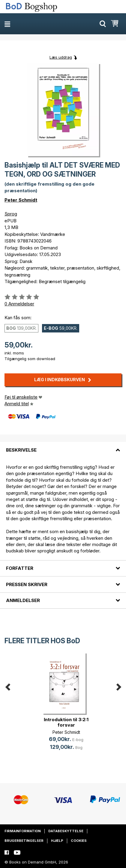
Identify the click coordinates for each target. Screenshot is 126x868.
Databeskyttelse (66, 831)
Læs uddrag (61, 57)
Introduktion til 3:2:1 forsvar (66, 722)
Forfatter (20, 568)
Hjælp (57, 841)
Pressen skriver (27, 584)
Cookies (79, 841)
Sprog (11, 214)
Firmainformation (23, 831)
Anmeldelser (23, 600)
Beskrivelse (21, 450)
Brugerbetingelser (24, 841)
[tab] (63, 446)
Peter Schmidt (21, 200)
